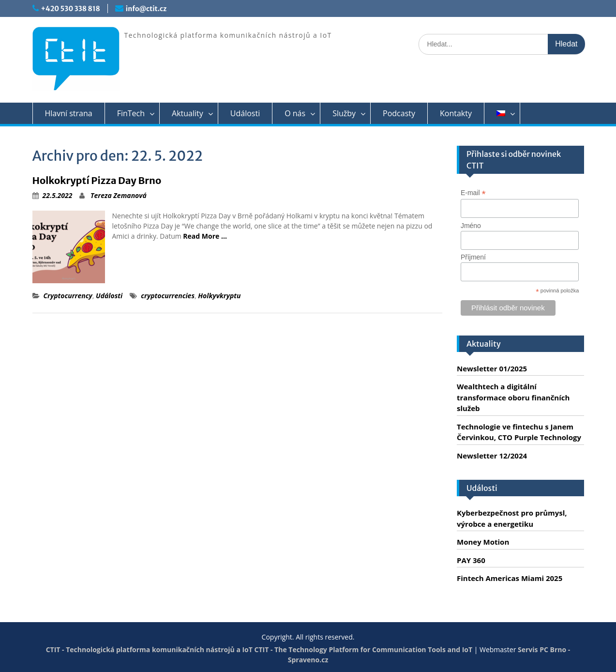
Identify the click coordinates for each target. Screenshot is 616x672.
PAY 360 (471, 560)
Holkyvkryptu (219, 296)
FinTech (131, 113)
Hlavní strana (69, 113)
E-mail (473, 193)
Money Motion (483, 542)
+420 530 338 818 (71, 9)
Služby (344, 113)
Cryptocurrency (68, 296)
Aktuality (188, 113)
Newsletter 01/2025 (492, 368)
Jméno (471, 226)
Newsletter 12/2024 (492, 456)
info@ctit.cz (146, 9)
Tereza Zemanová (119, 195)
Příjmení (473, 257)
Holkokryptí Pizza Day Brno (97, 180)
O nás (295, 113)
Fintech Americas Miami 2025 (510, 578)
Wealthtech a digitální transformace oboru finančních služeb (513, 397)
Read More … (205, 236)
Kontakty (456, 113)
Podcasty (399, 113)
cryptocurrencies (168, 296)
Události (245, 113)
